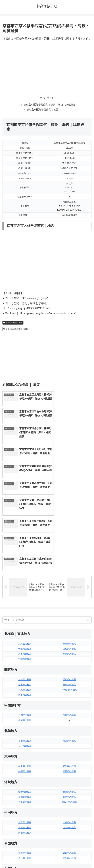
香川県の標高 (25, 782)
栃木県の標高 (25, 609)
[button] (88, 544)
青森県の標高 (25, 573)
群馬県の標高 (25, 614)
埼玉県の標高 (25, 619)
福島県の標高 (69, 578)
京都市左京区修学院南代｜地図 (41, 110)
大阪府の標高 (25, 726)
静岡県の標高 (25, 695)
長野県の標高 (69, 639)
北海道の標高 (25, 568)
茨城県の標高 (25, 603)
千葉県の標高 (69, 603)
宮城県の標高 (25, 583)
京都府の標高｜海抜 (13, 323)
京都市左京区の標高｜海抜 (16, 329)
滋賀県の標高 (25, 716)
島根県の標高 (25, 752)
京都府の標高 (25, 721)
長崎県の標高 (25, 813)
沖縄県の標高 (69, 818)
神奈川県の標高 (69, 614)
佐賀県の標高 (25, 808)
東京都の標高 (69, 609)
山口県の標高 (69, 752)
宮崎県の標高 (69, 808)
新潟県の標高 (25, 639)
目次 (43, 98)
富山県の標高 (25, 665)
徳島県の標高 (25, 777)
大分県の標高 (69, 803)
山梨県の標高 (25, 644)
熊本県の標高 (25, 818)
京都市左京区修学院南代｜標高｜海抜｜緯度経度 (48, 105)
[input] (47, 544)
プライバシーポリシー (70, 858)
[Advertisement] (47, 67)
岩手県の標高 (25, 578)
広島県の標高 (69, 747)
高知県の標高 (69, 782)
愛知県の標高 (69, 690)
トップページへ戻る (24, 858)
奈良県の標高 (69, 721)
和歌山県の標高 (69, 726)
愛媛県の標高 (69, 777)
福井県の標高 (69, 665)
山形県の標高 (69, 573)
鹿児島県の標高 (69, 813)
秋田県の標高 (69, 568)
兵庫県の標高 (69, 716)
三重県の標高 (69, 695)
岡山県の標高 (25, 757)
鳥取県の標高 (25, 747)
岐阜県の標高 (25, 690)
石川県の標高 (25, 670)
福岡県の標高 (25, 803)
